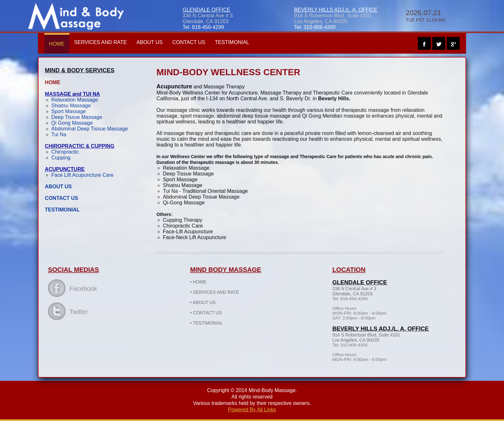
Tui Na (59, 134)
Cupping (61, 158)
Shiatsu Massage (71, 106)
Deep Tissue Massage (77, 117)
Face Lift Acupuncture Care (83, 175)
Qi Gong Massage (72, 123)
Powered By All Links (252, 410)
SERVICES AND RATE (101, 42)
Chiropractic (65, 152)
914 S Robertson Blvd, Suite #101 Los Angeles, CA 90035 (333, 18)
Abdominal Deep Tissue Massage (90, 129)
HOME (57, 44)
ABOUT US (150, 42)
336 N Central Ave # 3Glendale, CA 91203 (208, 18)
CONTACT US (189, 42)
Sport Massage (69, 111)
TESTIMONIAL (232, 42)
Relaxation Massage (75, 100)
